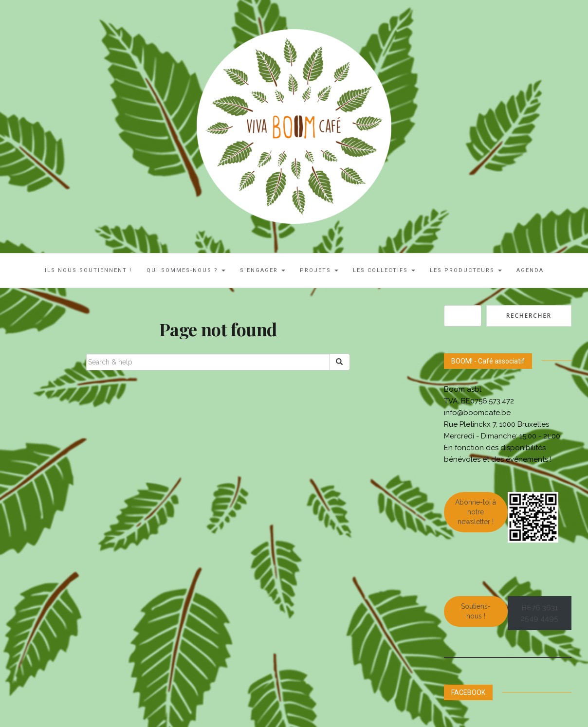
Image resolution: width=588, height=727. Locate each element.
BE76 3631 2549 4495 (540, 613)
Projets (319, 270)
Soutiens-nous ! (476, 611)
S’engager (263, 270)
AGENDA (530, 270)
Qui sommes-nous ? (186, 270)
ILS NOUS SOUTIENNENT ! (88, 270)
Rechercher (529, 316)
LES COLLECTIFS (384, 270)
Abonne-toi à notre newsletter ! (476, 512)
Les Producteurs (466, 270)
